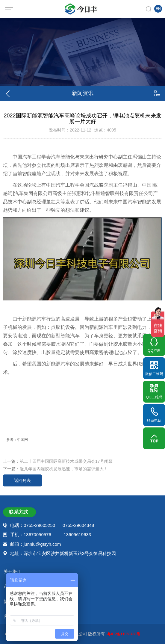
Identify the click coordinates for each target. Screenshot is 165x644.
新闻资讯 (82, 600)
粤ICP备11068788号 (124, 634)
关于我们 (82, 570)
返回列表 (22, 480)
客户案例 (82, 615)
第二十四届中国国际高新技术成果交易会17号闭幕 (66, 461)
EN (158, 9)
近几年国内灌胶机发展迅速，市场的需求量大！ (64, 469)
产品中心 (82, 585)
